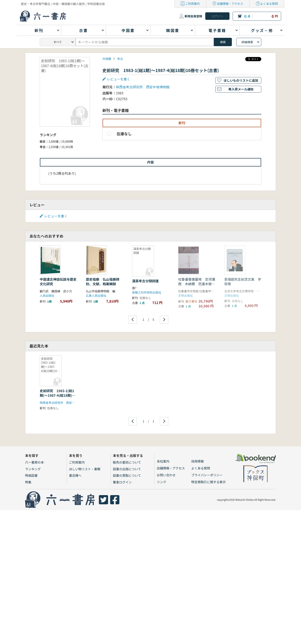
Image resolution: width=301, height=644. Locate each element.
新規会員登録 (193, 16)
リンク (161, 482)
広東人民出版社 (96, 295)
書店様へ (75, 475)
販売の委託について (127, 462)
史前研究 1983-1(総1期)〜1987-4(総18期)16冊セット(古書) (58, 395)
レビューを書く (119, 79)
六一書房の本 (34, 462)
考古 (120, 59)
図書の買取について (127, 475)
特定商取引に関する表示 (209, 482)
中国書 (107, 59)
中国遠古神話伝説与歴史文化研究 (58, 281)
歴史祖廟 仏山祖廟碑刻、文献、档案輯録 (103, 281)
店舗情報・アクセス (230, 4)
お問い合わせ (166, 475)
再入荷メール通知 (241, 89)
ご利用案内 (193, 4)
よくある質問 (269, 4)
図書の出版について (127, 469)
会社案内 (163, 461)
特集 (28, 482)
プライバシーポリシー (207, 475)
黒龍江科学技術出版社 (147, 292)
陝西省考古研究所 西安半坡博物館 (143, 87)
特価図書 (31, 475)
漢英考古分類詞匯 (145, 281)
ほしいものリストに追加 (241, 80)
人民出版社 (47, 295)
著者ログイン (122, 482)
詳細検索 (247, 42)
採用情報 (198, 461)
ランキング (33, 469)
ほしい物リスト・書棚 (85, 469)
